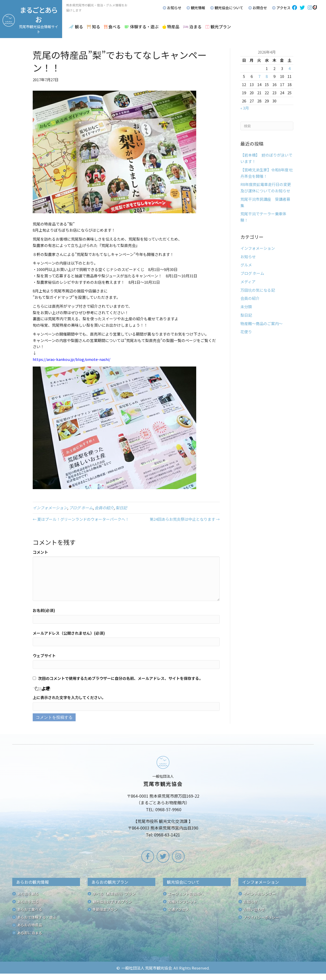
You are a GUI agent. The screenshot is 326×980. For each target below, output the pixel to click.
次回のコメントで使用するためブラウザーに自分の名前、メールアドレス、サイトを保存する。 (120, 678)
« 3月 (245, 108)
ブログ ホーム (81, 508)
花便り (246, 332)
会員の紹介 (104, 508)
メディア (248, 282)
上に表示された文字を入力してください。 (69, 697)
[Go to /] (163, 798)
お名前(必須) (44, 610)
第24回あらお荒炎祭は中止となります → (185, 519)
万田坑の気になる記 (258, 290)
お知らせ (248, 257)
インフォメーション (50, 508)
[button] (295, 8)
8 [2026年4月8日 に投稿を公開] (267, 76)
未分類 (246, 307)
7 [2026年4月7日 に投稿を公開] (259, 76)
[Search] (267, 126)
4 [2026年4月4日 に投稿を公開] (289, 68)
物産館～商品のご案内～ (261, 323)
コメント (40, 552)
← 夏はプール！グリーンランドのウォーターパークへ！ (81, 519)
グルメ (246, 265)
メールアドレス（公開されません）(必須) (69, 633)
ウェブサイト (44, 656)
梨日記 (121, 508)
